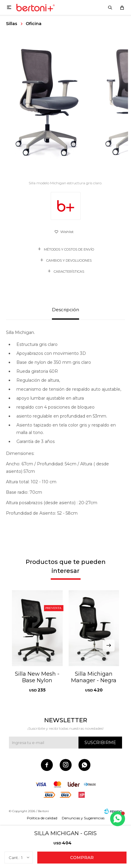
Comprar (82, 858)
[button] (109, 645)
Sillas (12, 24)
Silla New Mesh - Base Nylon (37, 677)
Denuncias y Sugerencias (83, 818)
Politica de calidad (42, 818)
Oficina (34, 24)
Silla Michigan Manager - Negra (94, 677)
